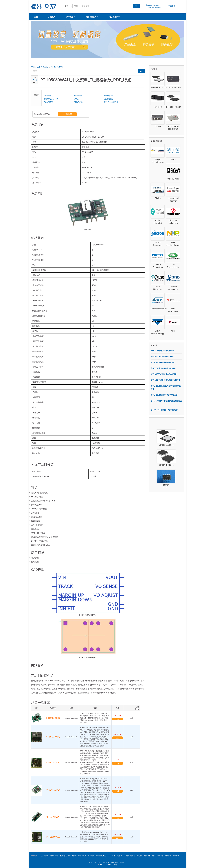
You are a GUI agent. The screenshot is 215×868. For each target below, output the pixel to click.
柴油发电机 (82, 856)
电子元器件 (114, 17)
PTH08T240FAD (53, 718)
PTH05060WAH (57, 67)
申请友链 (114, 862)
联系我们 (123, 862)
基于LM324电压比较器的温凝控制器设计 (165, 380)
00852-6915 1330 (154, 8)
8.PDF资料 (78, 102)
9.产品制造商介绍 (111, 102)
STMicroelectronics (159, 309)
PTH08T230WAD (53, 790)
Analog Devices (173, 179)
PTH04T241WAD (53, 762)
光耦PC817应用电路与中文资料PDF (164, 368)
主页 (36, 17)
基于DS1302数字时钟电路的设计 (163, 357)
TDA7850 (158, 107)
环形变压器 (54, 856)
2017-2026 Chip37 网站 (108, 865)
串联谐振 (91, 856)
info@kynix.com (153, 5)
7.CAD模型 (48, 102)
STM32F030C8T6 (158, 88)
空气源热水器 (101, 856)
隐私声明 (106, 862)
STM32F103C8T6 (174, 107)
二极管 (126, 856)
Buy (117, 719)
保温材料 (168, 856)
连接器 (120, 856)
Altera (173, 159)
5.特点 (76, 99)
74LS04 (158, 126)
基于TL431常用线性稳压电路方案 (163, 362)
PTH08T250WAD (53, 737)
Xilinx (173, 331)
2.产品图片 (78, 95)
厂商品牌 (52, 17)
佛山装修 (152, 856)
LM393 (166, 485)
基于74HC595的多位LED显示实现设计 (165, 410)
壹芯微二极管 (142, 856)
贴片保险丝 (45, 856)
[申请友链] (172, 6)
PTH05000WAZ (53, 837)
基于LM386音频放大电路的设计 (162, 351)
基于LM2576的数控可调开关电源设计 (164, 395)
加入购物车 (67, 114)
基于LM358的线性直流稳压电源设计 (164, 374)
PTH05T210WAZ (53, 817)
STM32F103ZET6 (174, 88)
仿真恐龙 (63, 856)
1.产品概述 (48, 95)
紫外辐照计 (72, 856)
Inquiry (117, 791)
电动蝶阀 (176, 856)
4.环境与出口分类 (51, 99)
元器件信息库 (92, 17)
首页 (91, 862)
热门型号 (98, 862)
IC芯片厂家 (112, 856)
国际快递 (160, 856)
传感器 (133, 856)
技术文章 (71, 17)
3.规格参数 (108, 95)
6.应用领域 (108, 99)
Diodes (158, 198)
